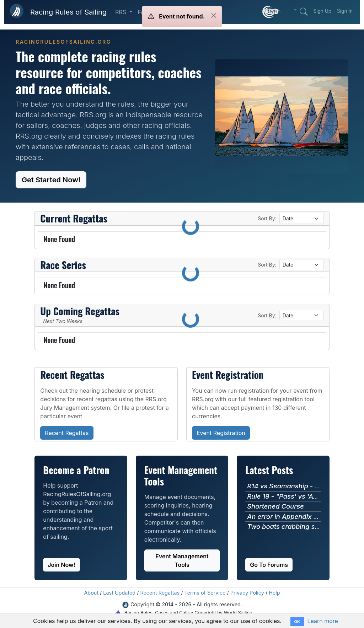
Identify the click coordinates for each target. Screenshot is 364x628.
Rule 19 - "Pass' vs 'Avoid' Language (304, 496)
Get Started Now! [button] (51, 180)
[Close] (214, 15)
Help (274, 593)
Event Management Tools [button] (182, 560)
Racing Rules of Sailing (68, 12)
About (91, 593)
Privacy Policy (247, 593)
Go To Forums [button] (269, 565)
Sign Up (322, 11)
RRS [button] (121, 12)
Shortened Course (275, 506)
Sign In (345, 11)
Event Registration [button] (221, 433)
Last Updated (119, 593)
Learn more (322, 621)
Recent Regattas (160, 593)
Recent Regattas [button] (67, 433)
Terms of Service (205, 593)
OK (297, 622)
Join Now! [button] (61, 565)
